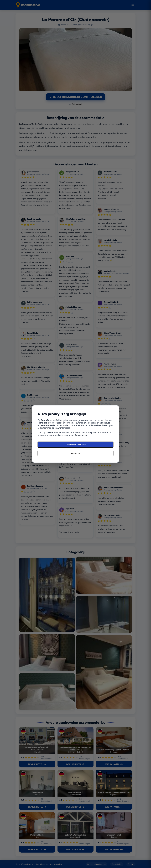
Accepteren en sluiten (75, 445)
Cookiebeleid (81, 435)
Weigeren (75, 453)
